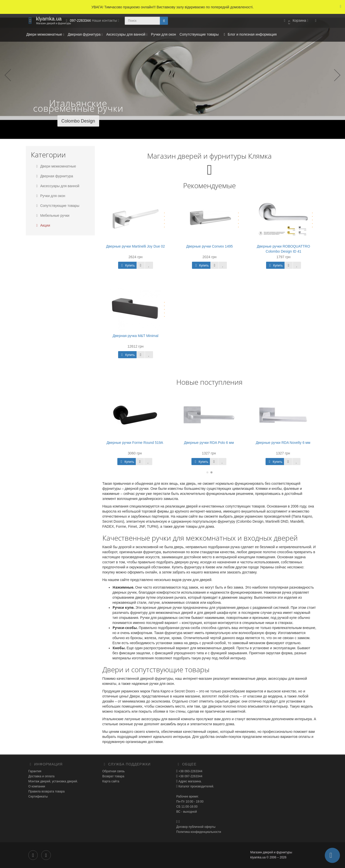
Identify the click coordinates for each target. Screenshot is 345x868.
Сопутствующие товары (199, 34)
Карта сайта (111, 781)
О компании (37, 786)
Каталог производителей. (196, 786)
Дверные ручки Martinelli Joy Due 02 (136, 246)
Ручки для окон (164, 34)
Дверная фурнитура (85, 34)
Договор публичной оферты (196, 827)
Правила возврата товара (46, 791)
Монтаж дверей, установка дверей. (53, 781)
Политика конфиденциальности (199, 832)
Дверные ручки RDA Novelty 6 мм (284, 443)
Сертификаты (38, 797)
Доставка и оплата (41, 776)
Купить (127, 266)
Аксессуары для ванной (127, 34)
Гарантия (35, 771)
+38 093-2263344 (190, 771)
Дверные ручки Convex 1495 (209, 246)
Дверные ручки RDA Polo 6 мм (210, 443)
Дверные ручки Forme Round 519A (136, 443)
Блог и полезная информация (249, 34)
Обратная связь (114, 771)
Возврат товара (113, 776)
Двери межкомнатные (45, 34)
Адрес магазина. (190, 781)
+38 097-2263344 (190, 776)
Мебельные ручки (52, 215)
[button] (295, 21)
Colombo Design (78, 121)
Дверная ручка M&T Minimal (135, 336)
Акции (42, 225)
